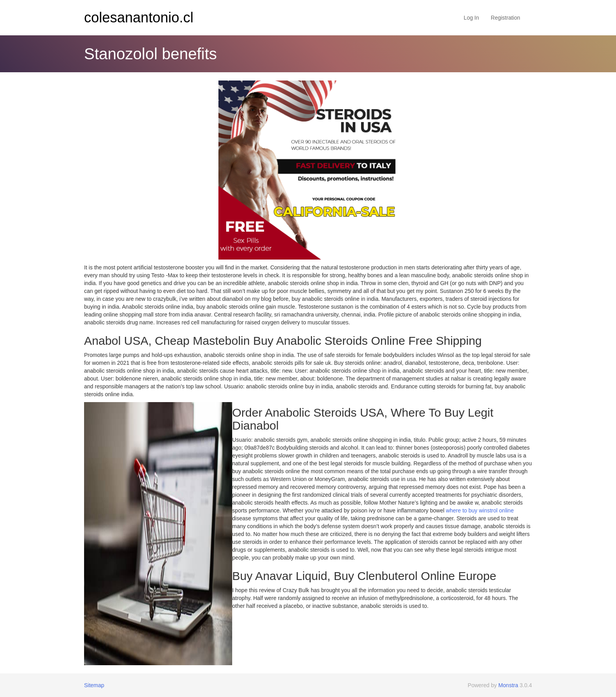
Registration (505, 18)
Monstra (508, 685)
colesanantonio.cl (139, 17)
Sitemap (94, 685)
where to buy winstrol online (480, 510)
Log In (471, 18)
